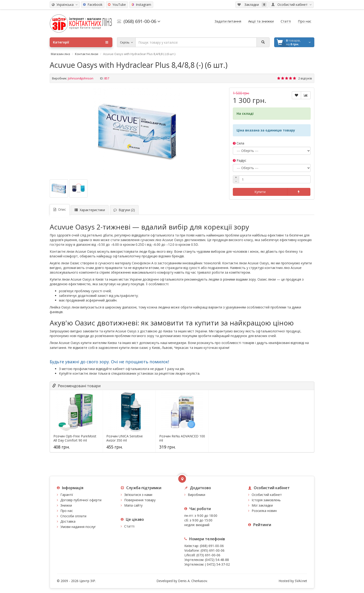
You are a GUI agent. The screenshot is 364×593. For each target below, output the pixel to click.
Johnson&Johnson (81, 78)
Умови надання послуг (78, 527)
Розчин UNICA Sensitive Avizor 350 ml (125, 438)
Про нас (67, 511)
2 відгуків (305, 78)
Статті (129, 526)
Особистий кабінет (267, 495)
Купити (260, 192)
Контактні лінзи (87, 54)
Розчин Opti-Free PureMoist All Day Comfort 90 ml (75, 438)
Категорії (81, 42)
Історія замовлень (266, 500)
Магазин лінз (60, 54)
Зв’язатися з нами (138, 495)
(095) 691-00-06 (213, 550)
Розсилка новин (264, 511)
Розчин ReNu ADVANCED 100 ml (182, 438)
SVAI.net (301, 581)
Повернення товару (140, 500)
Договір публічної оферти (81, 500)
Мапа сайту (133, 505)
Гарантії (67, 495)
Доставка (68, 521)
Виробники (197, 495)
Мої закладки (262, 505)
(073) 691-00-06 (208, 555)
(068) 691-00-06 (212, 546)
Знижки (66, 505)
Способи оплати (73, 516)
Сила (239, 143)
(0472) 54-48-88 (217, 560)
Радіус (240, 160)
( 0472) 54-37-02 (217, 564)
